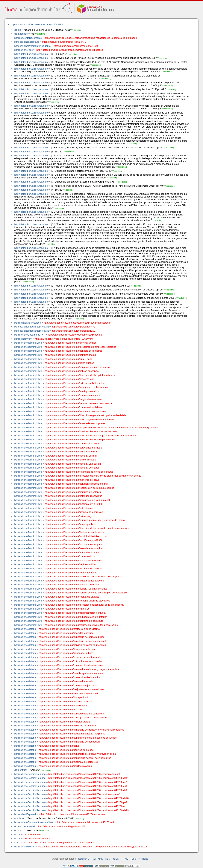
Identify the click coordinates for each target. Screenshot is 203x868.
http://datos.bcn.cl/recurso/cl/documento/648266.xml (85, 822)
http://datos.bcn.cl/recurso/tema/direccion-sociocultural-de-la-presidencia (84, 605)
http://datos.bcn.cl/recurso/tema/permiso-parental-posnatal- (71, 673)
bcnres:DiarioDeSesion (38, 839)
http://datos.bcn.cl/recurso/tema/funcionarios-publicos (74, 568)
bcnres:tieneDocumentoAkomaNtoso (34, 822)
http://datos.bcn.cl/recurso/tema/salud (59, 746)
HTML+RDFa (129, 859)
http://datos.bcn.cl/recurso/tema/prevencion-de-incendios (70, 677)
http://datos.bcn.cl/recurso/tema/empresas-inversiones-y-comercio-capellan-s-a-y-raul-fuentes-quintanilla (102, 427)
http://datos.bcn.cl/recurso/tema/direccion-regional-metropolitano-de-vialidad (86, 415)
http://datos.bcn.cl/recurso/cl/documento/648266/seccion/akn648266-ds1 (88, 790)
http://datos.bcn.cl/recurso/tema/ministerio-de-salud (67, 681)
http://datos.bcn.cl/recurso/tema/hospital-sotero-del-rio (74, 560)
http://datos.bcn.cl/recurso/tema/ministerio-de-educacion (69, 742)
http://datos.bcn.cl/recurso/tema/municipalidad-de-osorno (76, 536)
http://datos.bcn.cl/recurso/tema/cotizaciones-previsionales (71, 661)
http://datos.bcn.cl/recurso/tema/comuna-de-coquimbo (74, 621)
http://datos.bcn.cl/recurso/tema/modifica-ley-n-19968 (74, 540)
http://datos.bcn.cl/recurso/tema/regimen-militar (70, 564)
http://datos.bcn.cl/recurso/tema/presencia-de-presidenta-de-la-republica (84, 577)
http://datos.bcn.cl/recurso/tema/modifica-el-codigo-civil (69, 762)
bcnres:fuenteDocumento (28, 38)
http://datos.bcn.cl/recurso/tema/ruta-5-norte (69, 359)
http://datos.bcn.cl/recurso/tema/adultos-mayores (65, 766)
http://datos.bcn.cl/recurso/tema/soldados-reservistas (74, 496)
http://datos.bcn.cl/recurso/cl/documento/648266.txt (75, 335)
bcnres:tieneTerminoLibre (28, 343)
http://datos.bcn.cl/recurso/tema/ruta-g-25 (67, 609)
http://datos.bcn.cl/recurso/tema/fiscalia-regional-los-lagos (76, 589)
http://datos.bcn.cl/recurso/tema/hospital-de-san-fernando (70, 657)
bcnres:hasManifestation (28, 323)
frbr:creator (20, 842)
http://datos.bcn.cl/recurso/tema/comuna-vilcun (70, 556)
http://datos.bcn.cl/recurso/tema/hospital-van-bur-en (73, 464)
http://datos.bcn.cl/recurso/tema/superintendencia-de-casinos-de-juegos (78, 738)
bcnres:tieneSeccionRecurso (30, 774)
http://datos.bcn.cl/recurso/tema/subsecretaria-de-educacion (71, 714)
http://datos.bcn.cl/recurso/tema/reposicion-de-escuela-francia (78, 403)
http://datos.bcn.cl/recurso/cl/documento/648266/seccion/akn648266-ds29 (88, 810)
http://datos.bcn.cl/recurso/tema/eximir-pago (69, 516)
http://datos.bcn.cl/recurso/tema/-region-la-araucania (73, 399)
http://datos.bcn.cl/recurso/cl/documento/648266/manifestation (77, 323)
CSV (108, 859)
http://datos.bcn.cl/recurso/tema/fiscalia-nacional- (65, 701)
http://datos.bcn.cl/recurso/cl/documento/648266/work (64, 339)
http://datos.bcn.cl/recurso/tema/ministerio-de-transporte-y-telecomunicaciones (81, 730)
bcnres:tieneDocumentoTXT (29, 335)
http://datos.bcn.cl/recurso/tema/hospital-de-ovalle (72, 585)
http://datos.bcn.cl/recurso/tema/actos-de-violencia (72, 552)
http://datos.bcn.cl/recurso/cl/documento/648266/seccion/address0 (84, 774)
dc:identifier (21, 770)
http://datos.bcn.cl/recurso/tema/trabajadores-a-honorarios (76, 387)
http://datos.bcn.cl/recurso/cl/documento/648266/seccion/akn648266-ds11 (88, 778)
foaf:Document (33, 834)
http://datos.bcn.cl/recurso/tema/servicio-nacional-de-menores (72, 645)
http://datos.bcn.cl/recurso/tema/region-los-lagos (71, 573)
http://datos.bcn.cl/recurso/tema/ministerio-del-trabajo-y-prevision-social (78, 754)
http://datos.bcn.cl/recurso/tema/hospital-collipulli (71, 456)
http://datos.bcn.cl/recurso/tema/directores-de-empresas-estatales (81, 347)
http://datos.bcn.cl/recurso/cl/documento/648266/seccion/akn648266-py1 (88, 802)
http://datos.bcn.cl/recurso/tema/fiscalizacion (63, 706)
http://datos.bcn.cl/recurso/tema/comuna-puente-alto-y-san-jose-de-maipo (85, 520)
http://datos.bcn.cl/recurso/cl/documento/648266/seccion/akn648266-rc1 (87, 806)
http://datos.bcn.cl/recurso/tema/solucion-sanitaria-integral (76, 484)
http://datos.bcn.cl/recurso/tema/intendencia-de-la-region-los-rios (80, 439)
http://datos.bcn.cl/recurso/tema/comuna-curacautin (73, 395)
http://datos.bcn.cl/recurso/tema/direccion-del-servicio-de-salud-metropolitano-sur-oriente (93, 476)
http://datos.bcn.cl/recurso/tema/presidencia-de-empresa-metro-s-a (81, 431)
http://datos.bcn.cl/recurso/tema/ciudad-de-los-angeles (74, 581)
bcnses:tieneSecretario (27, 42)
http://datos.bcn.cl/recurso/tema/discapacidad (63, 697)
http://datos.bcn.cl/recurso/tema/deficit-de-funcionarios (74, 532)
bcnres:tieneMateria (25, 629)
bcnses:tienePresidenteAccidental (33, 46)
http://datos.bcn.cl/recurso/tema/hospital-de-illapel (72, 468)
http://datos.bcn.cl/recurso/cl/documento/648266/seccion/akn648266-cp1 (88, 786)
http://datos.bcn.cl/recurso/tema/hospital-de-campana (74, 544)
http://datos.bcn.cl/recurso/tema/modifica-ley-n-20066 (74, 504)
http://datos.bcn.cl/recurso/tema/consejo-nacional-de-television (73, 718)
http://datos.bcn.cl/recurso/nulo (31, 54)
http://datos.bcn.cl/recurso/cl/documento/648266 (37, 24)
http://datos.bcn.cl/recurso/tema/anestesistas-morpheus (75, 423)
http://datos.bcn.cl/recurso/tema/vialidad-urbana (65, 722)
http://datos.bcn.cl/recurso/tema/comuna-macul (70, 355)
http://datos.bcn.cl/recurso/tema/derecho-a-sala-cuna (68, 649)
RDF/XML (97, 859)
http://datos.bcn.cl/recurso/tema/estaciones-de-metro (73, 448)
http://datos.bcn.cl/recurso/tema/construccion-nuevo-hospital (78, 367)
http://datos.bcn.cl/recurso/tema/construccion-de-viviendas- (71, 665)
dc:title (18, 30)
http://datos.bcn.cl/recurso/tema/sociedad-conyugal (66, 633)
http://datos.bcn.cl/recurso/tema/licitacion (61, 709)
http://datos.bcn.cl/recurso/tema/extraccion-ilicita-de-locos (76, 383)
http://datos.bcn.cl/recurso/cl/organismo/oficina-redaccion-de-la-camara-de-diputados (91, 38)
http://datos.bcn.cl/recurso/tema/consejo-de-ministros (74, 351)
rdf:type (18, 834)
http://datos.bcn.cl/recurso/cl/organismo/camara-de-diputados (70, 50)
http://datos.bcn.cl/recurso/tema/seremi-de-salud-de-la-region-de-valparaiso (86, 593)
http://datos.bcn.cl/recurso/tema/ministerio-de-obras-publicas (72, 637)
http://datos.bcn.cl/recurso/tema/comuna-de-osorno (73, 444)
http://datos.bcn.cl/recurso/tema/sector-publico (70, 524)
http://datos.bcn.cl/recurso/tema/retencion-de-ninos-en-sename (79, 472)
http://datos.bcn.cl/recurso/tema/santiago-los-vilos (72, 391)
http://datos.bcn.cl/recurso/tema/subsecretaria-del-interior (76, 617)
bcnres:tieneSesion (25, 847)
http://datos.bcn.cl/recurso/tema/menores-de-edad (72, 480)
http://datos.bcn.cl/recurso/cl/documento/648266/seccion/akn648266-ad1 (88, 782)
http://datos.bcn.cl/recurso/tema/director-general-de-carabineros (79, 419)
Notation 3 (84, 859)
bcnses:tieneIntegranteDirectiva (31, 327)
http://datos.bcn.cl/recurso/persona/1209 (76, 46)
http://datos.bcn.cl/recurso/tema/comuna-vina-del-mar (74, 407)
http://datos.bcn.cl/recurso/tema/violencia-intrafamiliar (68, 726)
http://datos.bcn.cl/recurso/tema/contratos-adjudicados (68, 685)
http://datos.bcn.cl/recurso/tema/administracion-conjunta (75, 613)
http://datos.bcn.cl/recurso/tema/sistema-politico (71, 343)
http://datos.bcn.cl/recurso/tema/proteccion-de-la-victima (69, 629)
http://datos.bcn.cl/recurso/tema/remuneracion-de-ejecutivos (77, 601)
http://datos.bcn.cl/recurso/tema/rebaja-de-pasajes (72, 597)
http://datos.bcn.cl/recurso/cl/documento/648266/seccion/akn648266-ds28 (88, 798)
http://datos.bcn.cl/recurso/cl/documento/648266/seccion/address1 (84, 794)
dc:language (21, 34)
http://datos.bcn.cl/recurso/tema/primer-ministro (70, 460)
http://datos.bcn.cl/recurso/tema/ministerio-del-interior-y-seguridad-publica (79, 669)
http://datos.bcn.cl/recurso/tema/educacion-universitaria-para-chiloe (81, 625)
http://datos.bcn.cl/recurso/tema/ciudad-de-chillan (72, 452)
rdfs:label (19, 818)
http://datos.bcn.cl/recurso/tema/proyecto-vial (69, 379)
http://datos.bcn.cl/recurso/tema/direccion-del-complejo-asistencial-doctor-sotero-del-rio (92, 435)
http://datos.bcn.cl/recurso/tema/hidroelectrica (70, 508)
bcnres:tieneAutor (24, 50)
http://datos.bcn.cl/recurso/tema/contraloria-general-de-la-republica (75, 758)
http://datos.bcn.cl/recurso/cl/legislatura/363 (62, 826)
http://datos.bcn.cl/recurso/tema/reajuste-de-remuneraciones (72, 689)
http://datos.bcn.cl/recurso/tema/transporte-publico (66, 653)
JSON (116, 859)
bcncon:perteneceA (25, 826)
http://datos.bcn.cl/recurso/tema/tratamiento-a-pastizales (75, 411)
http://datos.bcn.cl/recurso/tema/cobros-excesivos (72, 371)
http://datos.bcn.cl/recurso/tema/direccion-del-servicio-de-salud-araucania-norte (88, 528)
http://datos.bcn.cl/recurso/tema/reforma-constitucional (68, 693)
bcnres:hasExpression (26, 814)
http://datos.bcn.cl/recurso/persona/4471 (64, 42)
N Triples (143, 859)
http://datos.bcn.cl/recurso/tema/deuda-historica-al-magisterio (72, 734)
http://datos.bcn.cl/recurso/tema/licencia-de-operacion (74, 512)
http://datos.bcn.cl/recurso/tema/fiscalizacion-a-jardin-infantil (77, 500)
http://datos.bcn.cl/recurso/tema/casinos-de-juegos (66, 750)
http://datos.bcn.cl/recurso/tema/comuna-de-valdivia (73, 492)
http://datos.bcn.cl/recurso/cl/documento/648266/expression (74, 814)
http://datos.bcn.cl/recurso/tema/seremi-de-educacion (74, 548)
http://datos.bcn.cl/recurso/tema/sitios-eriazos (69, 363)
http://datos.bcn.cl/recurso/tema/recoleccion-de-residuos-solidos (79, 488)
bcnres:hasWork (23, 339)
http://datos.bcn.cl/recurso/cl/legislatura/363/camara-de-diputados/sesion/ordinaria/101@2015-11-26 (93, 847)
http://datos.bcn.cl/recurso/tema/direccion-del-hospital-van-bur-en (80, 375)
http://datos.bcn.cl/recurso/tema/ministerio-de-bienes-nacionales (74, 641)
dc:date (18, 831)
